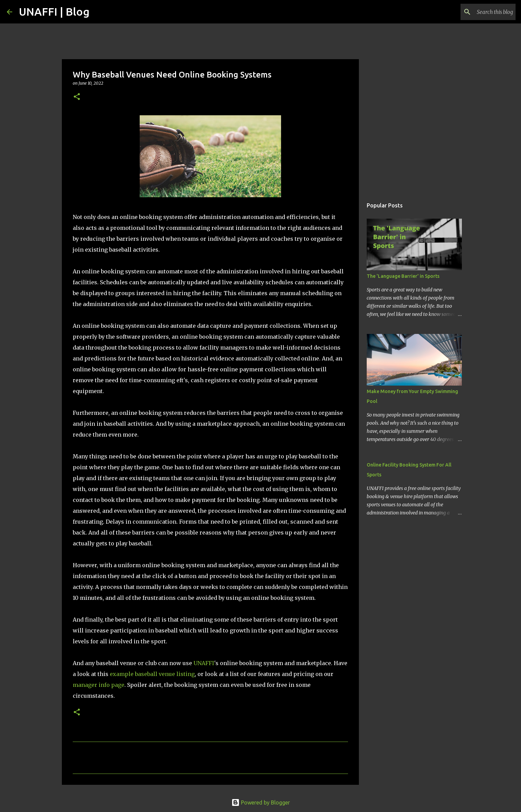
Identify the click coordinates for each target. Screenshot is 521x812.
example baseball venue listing (152, 674)
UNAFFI (204, 663)
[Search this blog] (480, 12)
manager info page (99, 685)
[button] (77, 97)
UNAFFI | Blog (54, 12)
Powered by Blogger (261, 802)
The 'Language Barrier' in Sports (403, 276)
